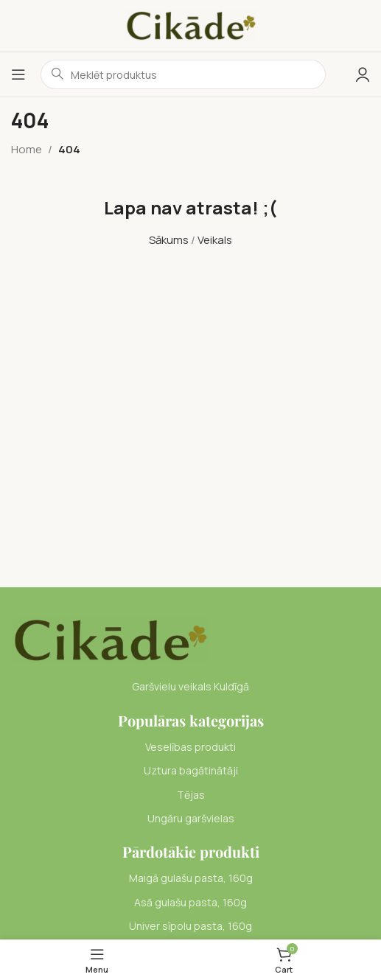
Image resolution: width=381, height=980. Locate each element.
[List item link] (190, 747)
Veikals (215, 240)
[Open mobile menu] (18, 74)
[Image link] (110, 639)
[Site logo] (191, 25)
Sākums (169, 240)
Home (27, 149)
